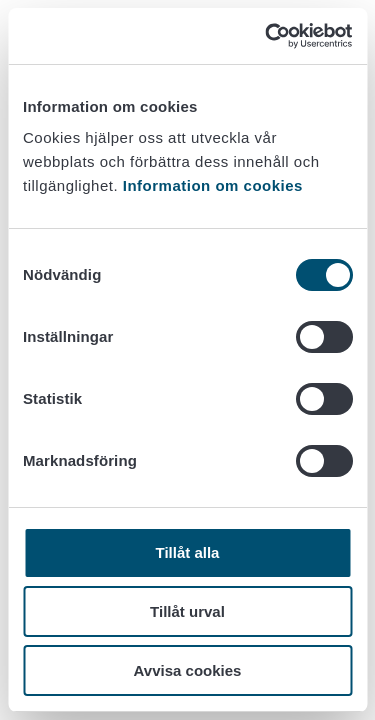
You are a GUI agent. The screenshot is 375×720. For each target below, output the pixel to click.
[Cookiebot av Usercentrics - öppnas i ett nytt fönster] (267, 36)
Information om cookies (213, 185)
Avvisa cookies (188, 670)
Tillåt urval (187, 611)
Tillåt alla (188, 552)
